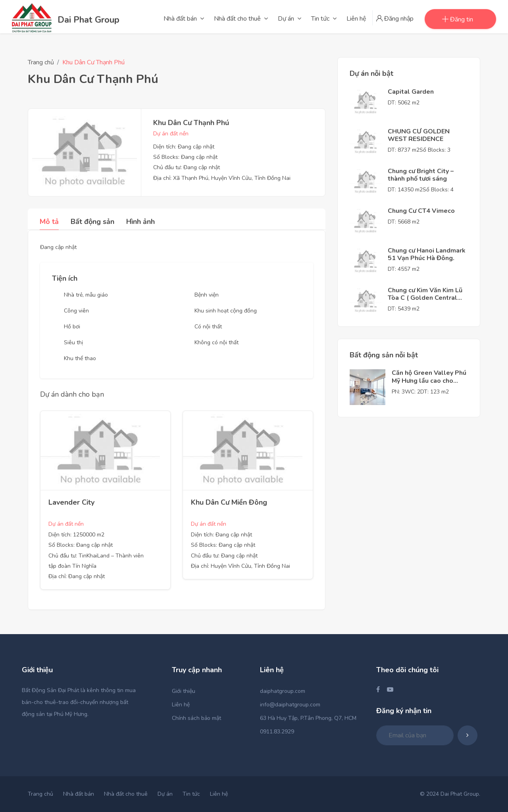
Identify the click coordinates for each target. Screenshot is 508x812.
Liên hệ (181, 705)
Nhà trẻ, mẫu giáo (86, 295)
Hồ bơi (72, 327)
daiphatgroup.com (283, 691)
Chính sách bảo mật (196, 718)
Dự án (165, 794)
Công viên (76, 311)
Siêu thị (73, 342)
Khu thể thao (80, 358)
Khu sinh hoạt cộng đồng (226, 311)
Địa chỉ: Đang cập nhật (77, 576)
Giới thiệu (184, 691)
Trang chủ (41, 62)
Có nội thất (208, 327)
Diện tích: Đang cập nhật (184, 147)
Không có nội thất (216, 342)
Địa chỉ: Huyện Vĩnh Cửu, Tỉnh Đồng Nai (241, 566)
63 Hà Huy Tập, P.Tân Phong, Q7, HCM (308, 718)
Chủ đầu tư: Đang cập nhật (187, 167)
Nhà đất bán (79, 794)
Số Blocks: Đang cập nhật (185, 157)
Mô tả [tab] (49, 222)
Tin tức (191, 794)
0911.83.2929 (277, 732)
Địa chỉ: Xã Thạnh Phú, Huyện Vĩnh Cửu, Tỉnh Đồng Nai (222, 178)
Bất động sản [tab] (92, 222)
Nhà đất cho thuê (126, 794)
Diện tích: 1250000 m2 (76, 535)
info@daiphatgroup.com (290, 705)
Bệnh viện (207, 295)
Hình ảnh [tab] (140, 222)
